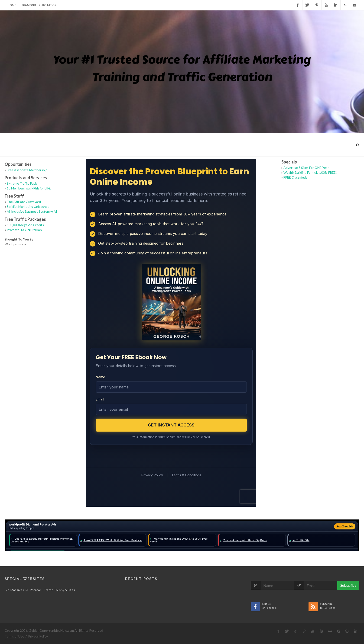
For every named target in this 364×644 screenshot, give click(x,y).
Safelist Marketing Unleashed (28, 207)
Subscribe (348, 585)
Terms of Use (14, 636)
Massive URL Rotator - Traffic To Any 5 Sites (43, 590)
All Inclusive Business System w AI (32, 211)
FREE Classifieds (295, 177)
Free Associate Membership (27, 170)
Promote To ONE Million (24, 230)
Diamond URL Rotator (39, 5)
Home (12, 5)
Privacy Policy (38, 636)
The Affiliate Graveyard (24, 202)
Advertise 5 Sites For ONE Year (306, 168)
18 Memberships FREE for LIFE (29, 188)
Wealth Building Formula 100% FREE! (310, 172)
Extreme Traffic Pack (22, 183)
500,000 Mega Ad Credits (25, 225)
